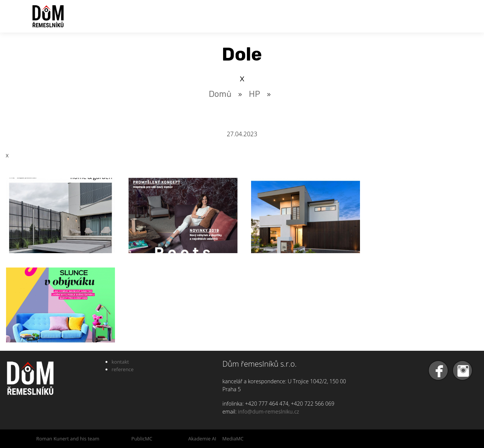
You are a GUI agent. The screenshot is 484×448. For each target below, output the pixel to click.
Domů (220, 94)
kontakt (120, 362)
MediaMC (233, 439)
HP (254, 94)
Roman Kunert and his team (68, 439)
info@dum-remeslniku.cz (268, 411)
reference (123, 369)
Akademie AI (202, 439)
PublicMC (142, 439)
